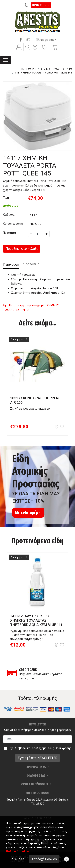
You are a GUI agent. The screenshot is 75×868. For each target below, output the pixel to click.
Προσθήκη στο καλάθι (22, 249)
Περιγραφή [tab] (11, 265)
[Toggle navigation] (6, 60)
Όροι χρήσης (63, 748)
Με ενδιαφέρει (28, 513)
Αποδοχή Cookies (44, 859)
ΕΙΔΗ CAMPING (28, 69)
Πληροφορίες (45, 40)
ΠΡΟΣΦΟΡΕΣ (41, 5)
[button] (36, 50)
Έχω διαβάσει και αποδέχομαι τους (40, 748)
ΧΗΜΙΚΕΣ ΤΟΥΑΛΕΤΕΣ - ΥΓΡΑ (56, 69)
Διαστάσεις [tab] (31, 264)
